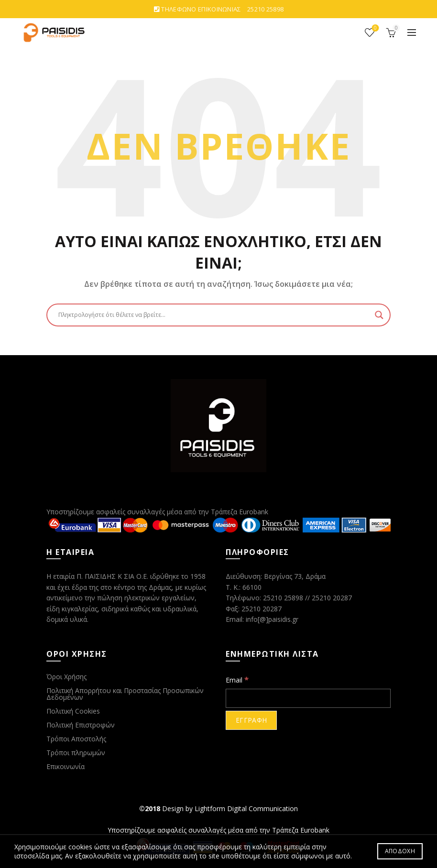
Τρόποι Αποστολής (76, 739)
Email (237, 679)
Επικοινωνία (66, 766)
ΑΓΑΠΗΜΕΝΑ (375, 28)
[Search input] (214, 315)
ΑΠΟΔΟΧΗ (400, 851)
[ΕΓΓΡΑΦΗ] (251, 720)
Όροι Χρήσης (66, 677)
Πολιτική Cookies (73, 711)
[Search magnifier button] (379, 315)
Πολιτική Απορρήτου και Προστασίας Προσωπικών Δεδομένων (125, 694)
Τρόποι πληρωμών (76, 753)
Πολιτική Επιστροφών (81, 725)
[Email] (308, 698)
